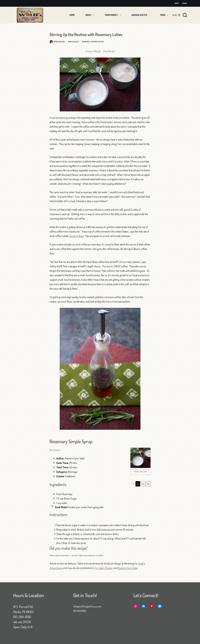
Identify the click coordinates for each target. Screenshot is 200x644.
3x (148, 484)
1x (138, 484)
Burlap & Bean (77, 236)
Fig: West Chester (104, 568)
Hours (185, 3)
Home (177, 3)
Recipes (101, 42)
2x (143, 484)
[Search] (185, 15)
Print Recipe (109, 51)
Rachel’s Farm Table (127, 568)
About (90, 15)
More (165, 15)
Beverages (86, 42)
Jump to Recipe (93, 51)
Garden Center (141, 15)
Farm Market (113, 15)
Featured (94, 42)
